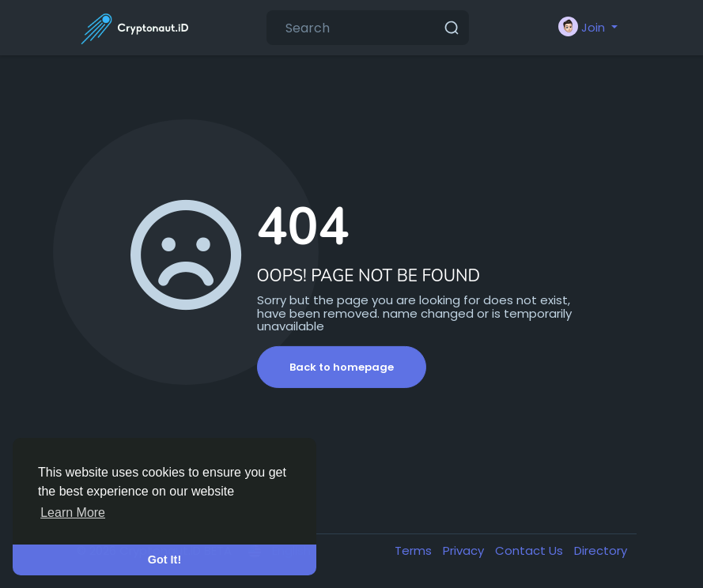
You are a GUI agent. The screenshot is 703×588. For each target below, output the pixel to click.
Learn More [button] (73, 513)
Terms (415, 550)
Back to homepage (342, 367)
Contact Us (531, 550)
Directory (601, 550)
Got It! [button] (164, 560)
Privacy (465, 550)
